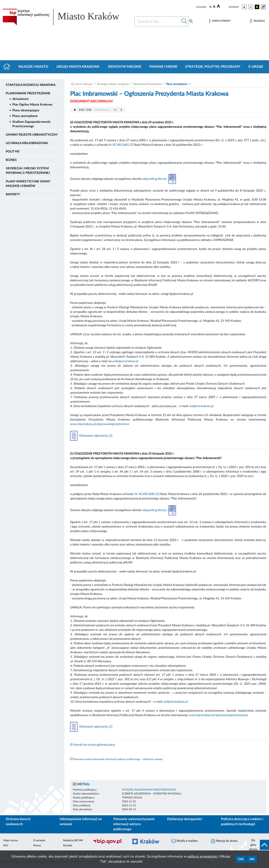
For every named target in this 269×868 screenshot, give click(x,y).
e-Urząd (256, 67)
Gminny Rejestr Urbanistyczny (32, 135)
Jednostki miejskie (124, 67)
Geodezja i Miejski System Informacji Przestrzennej (28, 171)
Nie (252, 859)
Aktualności (21, 99)
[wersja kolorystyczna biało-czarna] (251, 7)
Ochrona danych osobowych (18, 822)
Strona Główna (84, 84)
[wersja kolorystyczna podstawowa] (244, 7)
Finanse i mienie (163, 67)
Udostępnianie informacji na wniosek (81, 822)
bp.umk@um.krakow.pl (123, 361)
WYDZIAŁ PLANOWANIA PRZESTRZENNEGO (149, 790)
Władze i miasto (33, 67)
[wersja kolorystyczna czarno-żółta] (257, 7)
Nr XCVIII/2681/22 (121, 145)
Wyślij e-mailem (185, 841)
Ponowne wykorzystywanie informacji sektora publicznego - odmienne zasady (118, 759)
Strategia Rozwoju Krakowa (31, 85)
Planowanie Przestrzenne (28, 93)
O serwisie (39, 841)
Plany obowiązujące (26, 110)
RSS (6, 846)
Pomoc (37, 846)
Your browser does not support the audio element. (98, 110)
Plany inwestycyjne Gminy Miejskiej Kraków (28, 184)
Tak (241, 859)
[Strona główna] (8, 67)
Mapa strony (11, 841)
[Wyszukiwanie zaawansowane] (191, 21)
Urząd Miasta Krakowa (78, 67)
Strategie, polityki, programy (213, 67)
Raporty (13, 194)
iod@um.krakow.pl (201, 406)
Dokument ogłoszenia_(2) (91, 436)
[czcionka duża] (222, 6)
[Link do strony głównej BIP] (66, 17)
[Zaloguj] (257, 21)
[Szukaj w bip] (184, 21)
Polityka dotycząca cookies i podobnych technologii (242, 822)
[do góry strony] (258, 845)
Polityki (13, 152)
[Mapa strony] (220, 21)
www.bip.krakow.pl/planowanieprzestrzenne (100, 424)
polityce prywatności (203, 857)
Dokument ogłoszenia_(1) (91, 727)
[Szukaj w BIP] (158, 21)
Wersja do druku (224, 841)
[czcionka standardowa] (211, 7)
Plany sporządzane (25, 116)
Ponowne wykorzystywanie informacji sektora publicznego (134, 824)
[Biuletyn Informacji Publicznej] (109, 844)
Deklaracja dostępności (185, 819)
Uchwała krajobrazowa (27, 143)
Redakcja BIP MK (73, 841)
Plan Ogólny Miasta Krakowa (32, 105)
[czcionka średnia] (214, 7)
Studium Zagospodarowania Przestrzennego (31, 124)
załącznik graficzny (159, 179)
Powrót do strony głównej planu (93, 745)
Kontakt (68, 846)
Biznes (11, 160)
